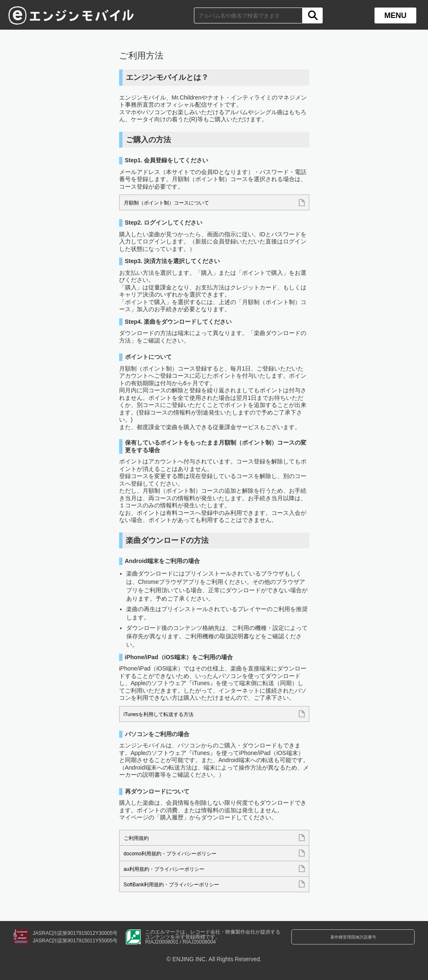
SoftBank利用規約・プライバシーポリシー (180, 885)
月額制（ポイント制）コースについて (173, 203)
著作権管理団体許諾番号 (353, 937)
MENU (396, 15)
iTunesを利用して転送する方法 (165, 714)
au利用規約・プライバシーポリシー (171, 869)
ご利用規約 (138, 838)
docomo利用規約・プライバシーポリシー (178, 854)
